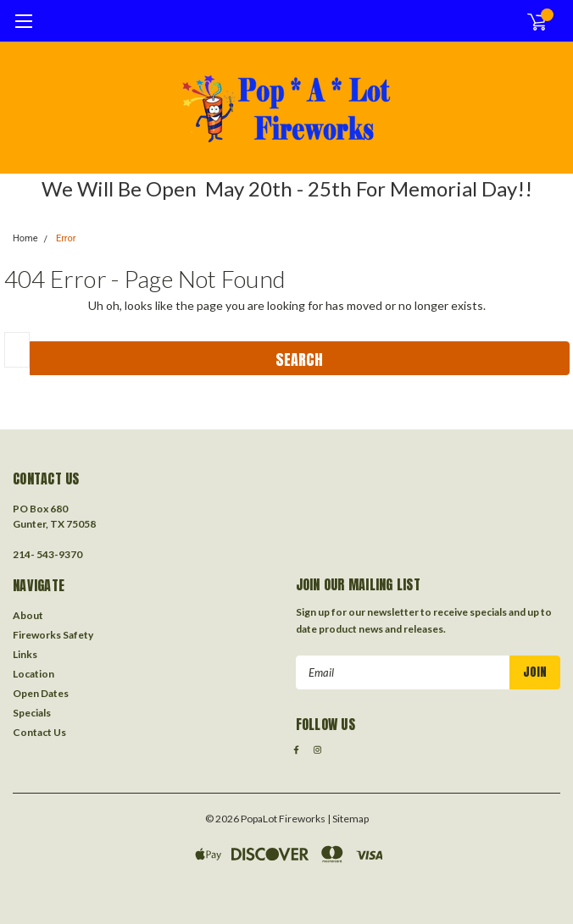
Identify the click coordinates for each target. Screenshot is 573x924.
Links (25, 654)
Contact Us (39, 732)
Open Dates (41, 693)
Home (25, 238)
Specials (32, 713)
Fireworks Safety (53, 635)
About (28, 615)
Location (33, 674)
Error (66, 238)
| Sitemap (348, 819)
